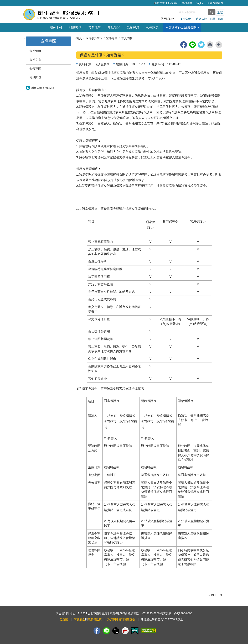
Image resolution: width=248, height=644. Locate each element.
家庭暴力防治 (94, 38)
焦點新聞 (114, 28)
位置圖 (64, 619)
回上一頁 (217, 595)
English (200, 3)
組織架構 (75, 28)
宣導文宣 (35, 60)
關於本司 (56, 28)
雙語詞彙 (187, 3)
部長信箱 (173, 3)
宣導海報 (35, 51)
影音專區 (35, 69)
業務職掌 (95, 28)
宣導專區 (48, 41)
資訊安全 (80, 619)
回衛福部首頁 (215, 3)
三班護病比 (200, 19)
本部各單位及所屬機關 (181, 28)
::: (155, 3)
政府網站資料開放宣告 (121, 619)
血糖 (220, 19)
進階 (220, 12)
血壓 (212, 19)
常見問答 (35, 78)
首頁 (79, 38)
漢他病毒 (185, 19)
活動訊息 (133, 28)
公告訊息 (152, 28)
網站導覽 (159, 3)
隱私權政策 (95, 619)
